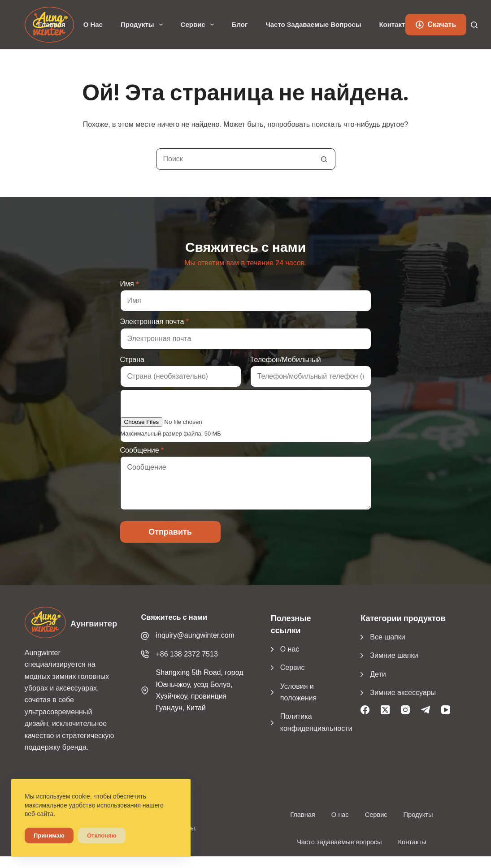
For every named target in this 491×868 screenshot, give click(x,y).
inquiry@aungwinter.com (195, 635)
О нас (93, 25)
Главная (52, 25)
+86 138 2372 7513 (187, 654)
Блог (240, 25)
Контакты (395, 25)
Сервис (199, 25)
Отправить (170, 532)
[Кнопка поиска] (324, 159)
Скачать (436, 24)
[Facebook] (365, 710)
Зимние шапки (394, 655)
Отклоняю (102, 836)
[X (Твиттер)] (385, 710)
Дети (378, 674)
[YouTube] (446, 710)
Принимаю (49, 836)
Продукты (143, 25)
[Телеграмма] (426, 710)
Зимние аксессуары (403, 693)
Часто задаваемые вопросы (313, 25)
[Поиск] (474, 25)
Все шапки (387, 637)
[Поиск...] (235, 159)
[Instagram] (405, 710)
